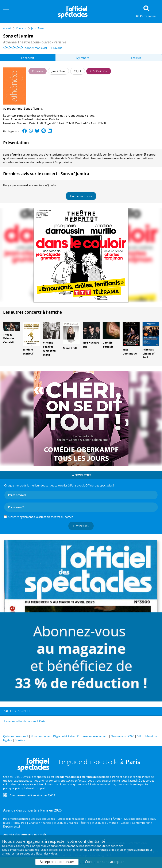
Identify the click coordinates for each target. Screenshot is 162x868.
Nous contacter (40, 736)
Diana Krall (70, 348)
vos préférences (98, 850)
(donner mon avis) (35, 48)
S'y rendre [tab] (83, 58)
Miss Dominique (130, 352)
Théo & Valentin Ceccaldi (9, 339)
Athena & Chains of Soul (148, 354)
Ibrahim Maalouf (28, 352)
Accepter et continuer (57, 862)
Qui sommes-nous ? (16, 736)
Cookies (20, 740)
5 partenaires (31, 850)
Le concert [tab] (28, 58)
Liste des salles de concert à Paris (25, 721)
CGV (131, 736)
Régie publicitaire (64, 736)
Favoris (56, 48)
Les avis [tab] (136, 58)
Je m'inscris (81, 526)
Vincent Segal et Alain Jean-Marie (50, 349)
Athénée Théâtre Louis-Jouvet (29, 119)
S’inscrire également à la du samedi (41, 517)
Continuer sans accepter (105, 862)
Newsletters (118, 736)
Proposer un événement (92, 736)
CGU (139, 736)
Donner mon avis (81, 196)
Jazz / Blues (87, 116)
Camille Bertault (108, 345)
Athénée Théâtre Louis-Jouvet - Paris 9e (35, 42)
